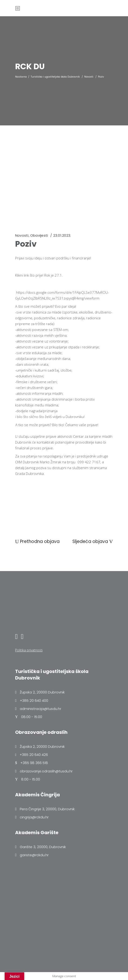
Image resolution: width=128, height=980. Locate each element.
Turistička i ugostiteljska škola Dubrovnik (55, 77)
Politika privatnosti (29, 650)
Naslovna (21, 77)
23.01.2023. (62, 235)
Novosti (89, 77)
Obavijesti (39, 235)
